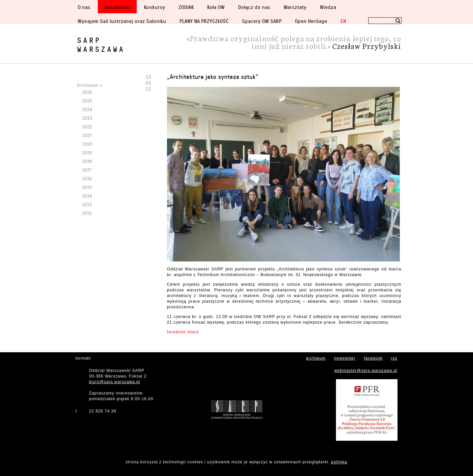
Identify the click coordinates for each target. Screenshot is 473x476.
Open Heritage (311, 21)
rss (394, 358)
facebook (373, 358)
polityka (339, 462)
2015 (87, 187)
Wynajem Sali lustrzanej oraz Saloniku (122, 21)
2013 (87, 204)
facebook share (183, 332)
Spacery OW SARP (262, 21)
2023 (87, 118)
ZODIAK (186, 7)
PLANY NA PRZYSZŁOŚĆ (204, 21)
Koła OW (216, 7)
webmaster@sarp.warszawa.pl (366, 371)
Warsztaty (295, 7)
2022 (87, 127)
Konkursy (155, 7)
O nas (84, 7)
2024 (87, 109)
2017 (87, 170)
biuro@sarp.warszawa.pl (115, 382)
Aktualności (117, 7)
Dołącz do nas (254, 7)
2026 (87, 92)
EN (343, 21)
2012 (87, 213)
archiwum (316, 358)
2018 (87, 161)
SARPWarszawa (101, 45)
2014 (87, 196)
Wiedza (328, 7)
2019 (87, 153)
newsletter (345, 358)
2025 (87, 101)
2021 (87, 135)
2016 (87, 178)
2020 (87, 144)
